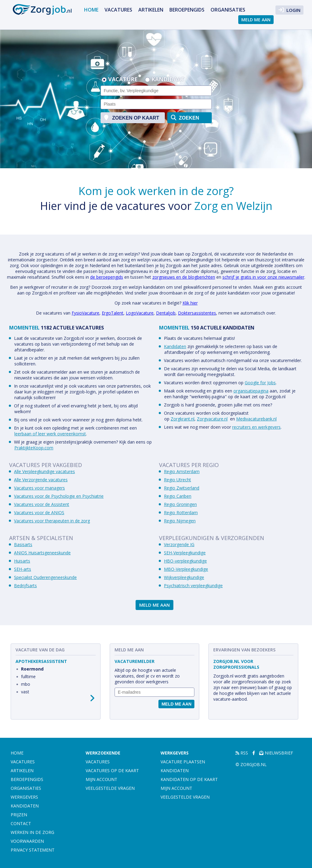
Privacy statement (33, 850)
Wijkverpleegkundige (184, 577)
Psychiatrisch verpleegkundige (193, 586)
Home (91, 10)
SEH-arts (23, 569)
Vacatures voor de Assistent (42, 504)
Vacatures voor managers (39, 488)
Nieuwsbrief (276, 753)
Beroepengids (187, 10)
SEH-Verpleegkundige (185, 553)
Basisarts (23, 544)
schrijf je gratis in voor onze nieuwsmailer (263, 277)
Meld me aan (256, 20)
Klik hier (190, 303)
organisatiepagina (251, 391)
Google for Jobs (260, 383)
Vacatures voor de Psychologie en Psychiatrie (59, 496)
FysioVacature (85, 313)
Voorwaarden (27, 841)
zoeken (185, 118)
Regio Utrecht (177, 480)
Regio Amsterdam (182, 471)
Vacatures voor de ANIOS (39, 512)
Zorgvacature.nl (212, 419)
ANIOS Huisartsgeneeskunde (42, 553)
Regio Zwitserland (182, 488)
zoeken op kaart (132, 118)
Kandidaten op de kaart (189, 779)
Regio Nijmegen (180, 521)
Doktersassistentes (197, 313)
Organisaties (228, 10)
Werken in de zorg (32, 832)
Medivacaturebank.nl (256, 419)
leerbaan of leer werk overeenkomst (50, 434)
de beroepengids (107, 277)
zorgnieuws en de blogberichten (184, 277)
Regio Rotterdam (181, 512)
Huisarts (22, 561)
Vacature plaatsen (183, 762)
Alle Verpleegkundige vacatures (44, 471)
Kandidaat (168, 80)
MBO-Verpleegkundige (186, 569)
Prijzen (19, 815)
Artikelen (151, 10)
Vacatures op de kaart (112, 770)
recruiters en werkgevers (256, 427)
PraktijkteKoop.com (34, 448)
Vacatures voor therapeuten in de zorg (52, 521)
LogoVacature (140, 313)
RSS (242, 753)
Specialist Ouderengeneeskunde (45, 577)
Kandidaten (175, 346)
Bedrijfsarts (25, 586)
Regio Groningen (180, 504)
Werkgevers (24, 797)
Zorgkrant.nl (183, 419)
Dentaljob (166, 313)
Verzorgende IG (179, 544)
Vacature (123, 80)
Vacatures (118, 10)
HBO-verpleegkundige (185, 561)
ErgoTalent (113, 313)
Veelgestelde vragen (110, 788)
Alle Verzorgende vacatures (41, 480)
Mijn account (101, 779)
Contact (21, 823)
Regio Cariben (178, 496)
